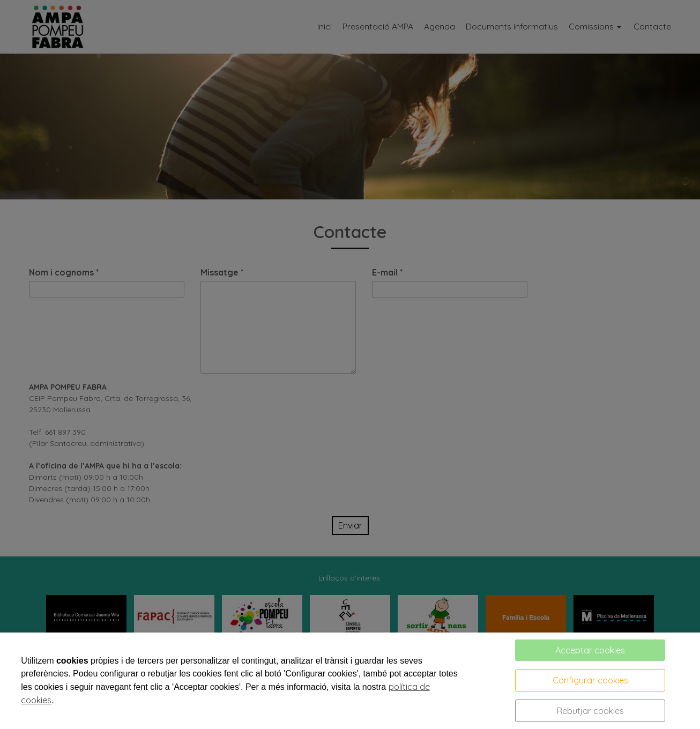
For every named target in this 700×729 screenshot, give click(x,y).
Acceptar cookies (590, 650)
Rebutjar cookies (590, 711)
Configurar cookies (590, 680)
